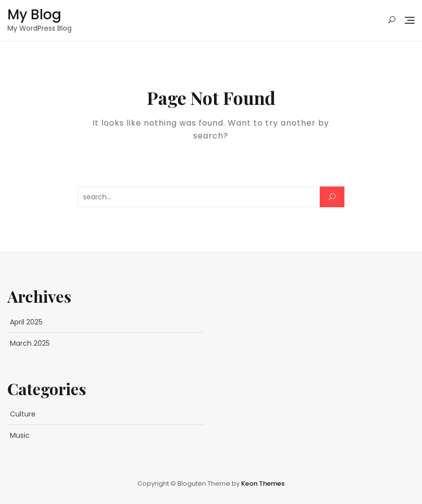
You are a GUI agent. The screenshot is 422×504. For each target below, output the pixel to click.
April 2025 (26, 322)
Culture (23, 414)
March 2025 (30, 343)
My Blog (34, 15)
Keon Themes (263, 483)
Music (20, 435)
